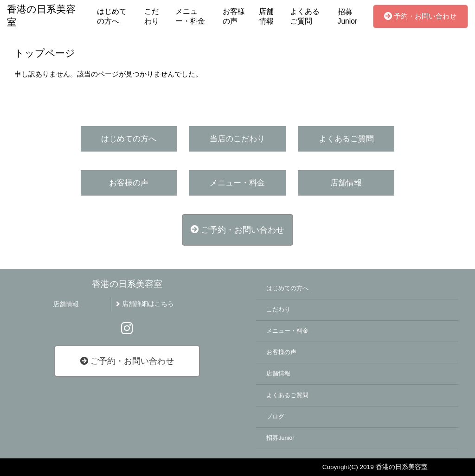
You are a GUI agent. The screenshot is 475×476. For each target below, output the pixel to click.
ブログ (275, 417)
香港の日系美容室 (127, 284)
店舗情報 (266, 16)
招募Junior (348, 16)
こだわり (152, 16)
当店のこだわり (237, 139)
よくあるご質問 (305, 16)
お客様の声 (234, 16)
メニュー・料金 (190, 16)
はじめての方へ (112, 16)
